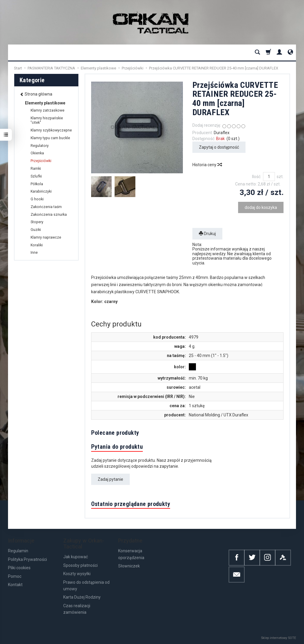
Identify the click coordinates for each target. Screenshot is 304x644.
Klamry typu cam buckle (50, 138)
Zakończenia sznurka (49, 215)
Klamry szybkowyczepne (51, 130)
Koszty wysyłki (77, 574)
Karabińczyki (41, 191)
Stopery (37, 222)
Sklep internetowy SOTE (278, 638)
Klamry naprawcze (46, 237)
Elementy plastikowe (45, 103)
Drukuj (207, 234)
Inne (34, 253)
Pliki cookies (19, 568)
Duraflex (222, 133)
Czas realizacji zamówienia (77, 609)
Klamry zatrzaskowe (47, 110)
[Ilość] (269, 177)
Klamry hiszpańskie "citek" (47, 120)
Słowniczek (129, 566)
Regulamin (18, 551)
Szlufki (36, 176)
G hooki (37, 199)
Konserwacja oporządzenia (131, 554)
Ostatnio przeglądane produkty (131, 504)
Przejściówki (41, 161)
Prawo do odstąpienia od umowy (86, 586)
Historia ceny (207, 165)
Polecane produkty (115, 433)
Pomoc (15, 576)
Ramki (36, 169)
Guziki (36, 230)
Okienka (37, 153)
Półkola (37, 184)
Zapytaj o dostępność (219, 147)
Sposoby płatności (80, 565)
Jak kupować (76, 557)
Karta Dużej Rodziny (82, 597)
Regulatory (40, 146)
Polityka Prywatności (27, 559)
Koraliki (37, 245)
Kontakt (15, 585)
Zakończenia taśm (46, 207)
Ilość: (257, 177)
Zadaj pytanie (110, 479)
